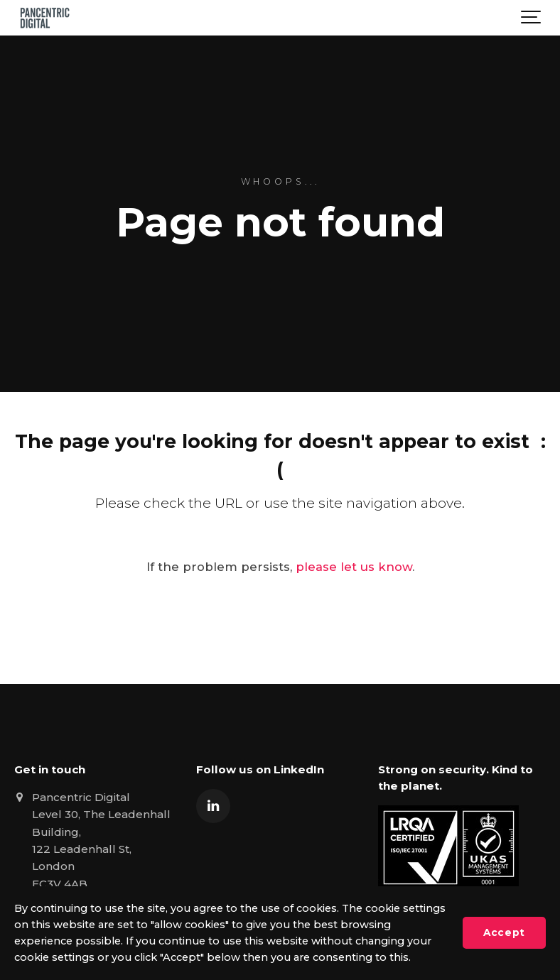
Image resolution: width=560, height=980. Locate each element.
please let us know (354, 567)
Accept (504, 932)
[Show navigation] (532, 18)
